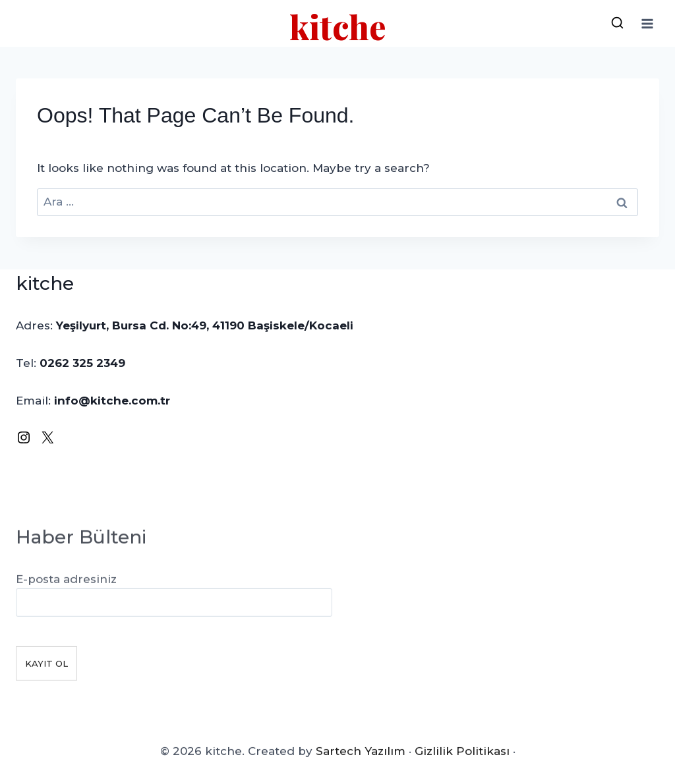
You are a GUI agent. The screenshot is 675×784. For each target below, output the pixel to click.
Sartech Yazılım (361, 758)
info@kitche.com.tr (112, 401)
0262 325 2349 (82, 363)
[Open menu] (647, 23)
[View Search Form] (617, 24)
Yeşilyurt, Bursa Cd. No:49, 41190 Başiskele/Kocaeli (205, 325)
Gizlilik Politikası (462, 758)
